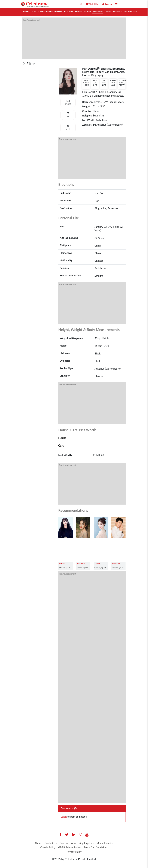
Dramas (58, 12)
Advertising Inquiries (94, 843)
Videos (108, 12)
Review (87, 12)
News (33, 12)
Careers (74, 843)
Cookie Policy (71, 848)
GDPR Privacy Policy (95, 848)
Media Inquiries (50, 848)
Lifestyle (118, 12)
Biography (98, 12)
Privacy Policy (89, 853)
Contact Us (59, 843)
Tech (136, 12)
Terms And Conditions (64, 853)
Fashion (128, 12)
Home (26, 12)
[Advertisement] (74, 38)
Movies (78, 12)
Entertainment (45, 12)
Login (64, 817)
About (45, 843)
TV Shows (69, 12)
